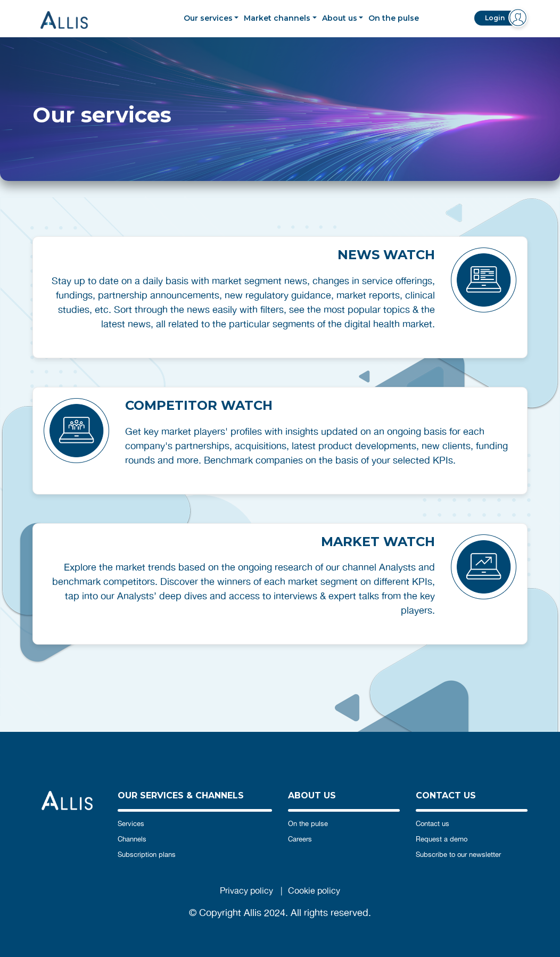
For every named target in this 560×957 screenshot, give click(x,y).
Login (495, 18)
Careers (300, 839)
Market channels (277, 18)
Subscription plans (147, 855)
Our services (208, 18)
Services (131, 824)
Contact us (433, 824)
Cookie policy (314, 891)
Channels (132, 839)
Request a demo (442, 839)
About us (340, 18)
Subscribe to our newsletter (458, 855)
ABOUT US (312, 795)
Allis (72, 20)
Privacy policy (246, 891)
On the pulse (394, 18)
